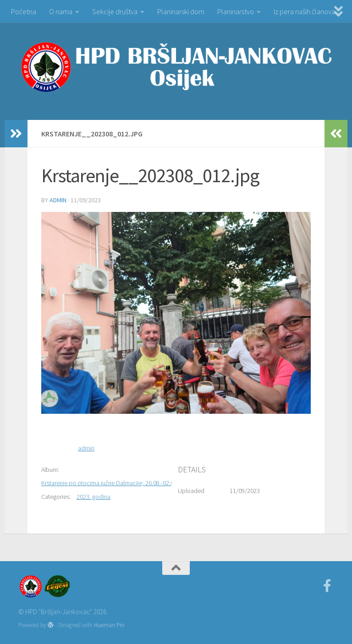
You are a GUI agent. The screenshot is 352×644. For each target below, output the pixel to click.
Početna (24, 11)
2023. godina (93, 497)
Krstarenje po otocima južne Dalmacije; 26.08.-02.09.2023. (117, 483)
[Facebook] (327, 586)
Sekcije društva (115, 11)
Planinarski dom (181, 11)
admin (58, 200)
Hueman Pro (109, 625)
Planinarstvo (236, 11)
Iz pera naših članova (304, 11)
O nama (61, 11)
